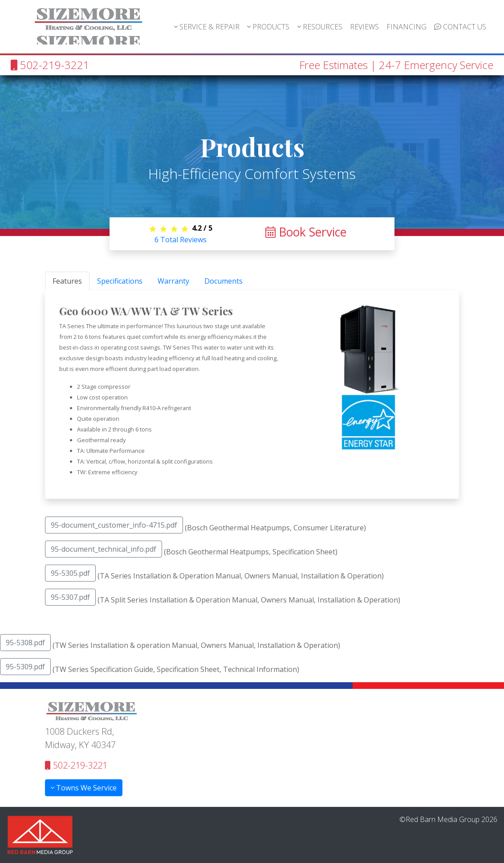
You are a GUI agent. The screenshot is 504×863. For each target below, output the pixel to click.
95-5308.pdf (25, 643)
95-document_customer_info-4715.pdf (114, 525)
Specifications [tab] (120, 281)
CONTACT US (460, 27)
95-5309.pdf (25, 667)
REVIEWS (364, 27)
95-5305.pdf (70, 573)
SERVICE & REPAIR (207, 27)
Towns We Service (84, 788)
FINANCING (406, 27)
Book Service (306, 232)
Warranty (173, 281)
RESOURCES (320, 27)
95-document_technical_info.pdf (104, 549)
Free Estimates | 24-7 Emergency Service (396, 65)
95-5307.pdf (70, 597)
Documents (224, 281)
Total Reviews (181, 240)
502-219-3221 (50, 65)
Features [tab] (67, 281)
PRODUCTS (268, 27)
